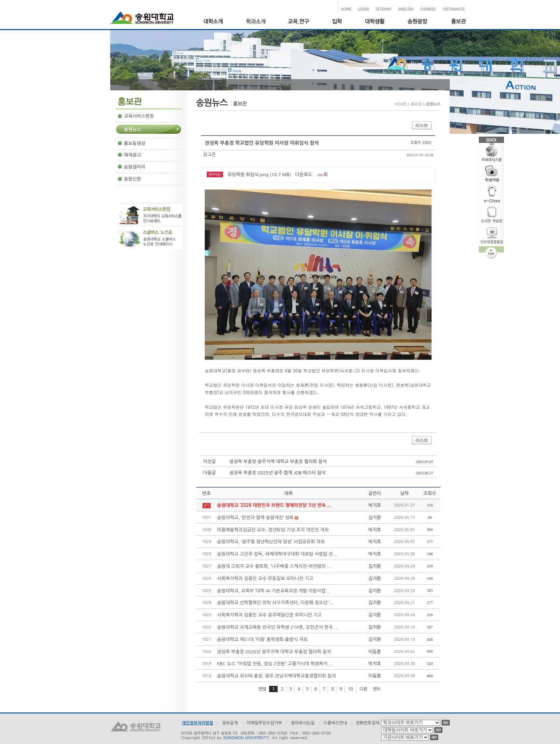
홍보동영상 (135, 143)
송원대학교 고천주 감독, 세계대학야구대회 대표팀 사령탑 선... (277, 554)
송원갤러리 (135, 167)
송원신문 (132, 179)
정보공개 (230, 723)
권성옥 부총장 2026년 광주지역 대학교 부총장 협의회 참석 (274, 652)
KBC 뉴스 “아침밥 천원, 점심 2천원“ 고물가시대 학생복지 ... (275, 664)
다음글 (209, 473)
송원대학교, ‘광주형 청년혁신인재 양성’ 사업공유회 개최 (271, 542)
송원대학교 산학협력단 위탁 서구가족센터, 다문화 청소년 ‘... (275, 603)
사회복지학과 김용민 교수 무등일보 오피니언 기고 (265, 578)
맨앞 (263, 689)
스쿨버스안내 (335, 723)
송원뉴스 (132, 129)
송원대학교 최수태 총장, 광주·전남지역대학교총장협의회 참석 (276, 676)
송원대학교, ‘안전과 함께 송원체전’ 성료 (255, 518)
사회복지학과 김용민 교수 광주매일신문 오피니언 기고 (269, 615)
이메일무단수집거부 (264, 723)
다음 (363, 689)
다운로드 (304, 175)
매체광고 (132, 155)
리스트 (422, 125)
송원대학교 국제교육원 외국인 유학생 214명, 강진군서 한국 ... (278, 627)
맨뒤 (377, 689)
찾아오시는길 (303, 723)
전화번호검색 (367, 723)
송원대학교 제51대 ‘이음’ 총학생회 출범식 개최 (262, 639)
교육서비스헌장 (139, 116)
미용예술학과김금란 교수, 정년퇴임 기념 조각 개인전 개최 (273, 530)
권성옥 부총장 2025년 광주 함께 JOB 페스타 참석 (277, 473)
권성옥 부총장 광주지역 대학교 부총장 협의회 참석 (278, 461)
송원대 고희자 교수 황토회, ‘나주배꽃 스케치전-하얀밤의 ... (274, 566)
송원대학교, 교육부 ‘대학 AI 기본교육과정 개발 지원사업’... (274, 591)
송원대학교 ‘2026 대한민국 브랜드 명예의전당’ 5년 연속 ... (274, 505)
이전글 (209, 461)
